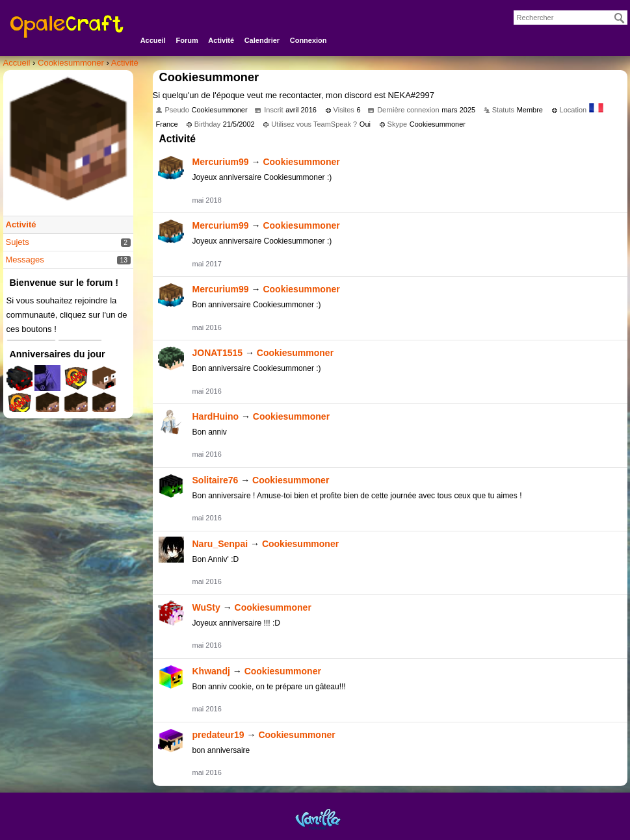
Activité (221, 40)
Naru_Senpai (220, 544)
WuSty (206, 607)
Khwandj (211, 671)
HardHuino (216, 416)
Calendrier (262, 40)
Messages (25, 260)
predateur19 (218, 735)
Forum (187, 40)
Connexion (308, 40)
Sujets (18, 242)
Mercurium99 (221, 162)
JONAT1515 (218, 353)
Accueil (153, 40)
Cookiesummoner (301, 162)
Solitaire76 (216, 480)
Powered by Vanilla (318, 819)
